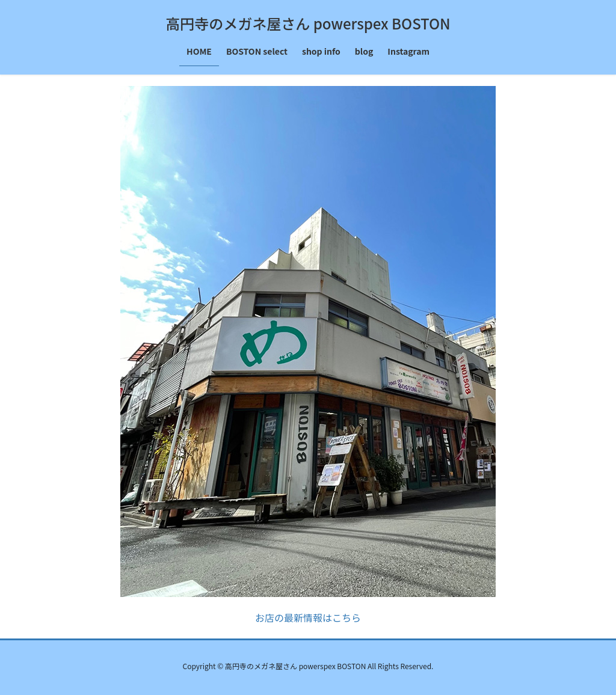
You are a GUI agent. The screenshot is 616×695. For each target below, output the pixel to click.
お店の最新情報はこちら (308, 617)
